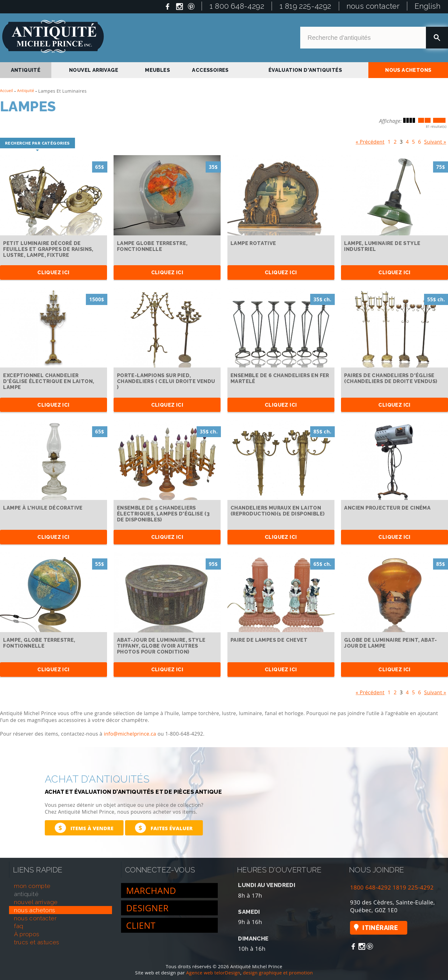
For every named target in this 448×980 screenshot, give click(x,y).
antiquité (26, 70)
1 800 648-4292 (237, 6)
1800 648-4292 (371, 887)
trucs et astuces (37, 942)
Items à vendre (84, 828)
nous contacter (373, 6)
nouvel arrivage (94, 70)
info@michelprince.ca (130, 734)
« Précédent (370, 141)
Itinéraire (380, 928)
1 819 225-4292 (305, 6)
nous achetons (408, 70)
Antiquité (26, 91)
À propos (27, 934)
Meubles (157, 70)
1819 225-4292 (413, 887)
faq (19, 926)
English (428, 6)
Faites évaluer (164, 828)
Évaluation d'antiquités (305, 70)
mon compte (32, 886)
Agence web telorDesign (213, 973)
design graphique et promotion (278, 973)
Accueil (7, 91)
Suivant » (435, 141)
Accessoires (210, 70)
